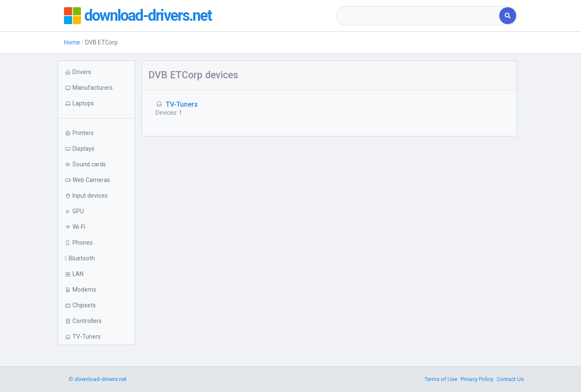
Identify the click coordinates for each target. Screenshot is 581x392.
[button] (96, 104)
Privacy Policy (477, 379)
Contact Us (510, 379)
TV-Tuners (182, 104)
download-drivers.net (148, 16)
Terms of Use (441, 379)
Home (72, 42)
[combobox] (418, 16)
